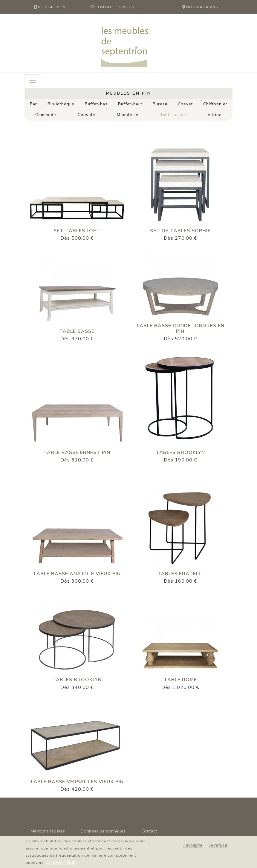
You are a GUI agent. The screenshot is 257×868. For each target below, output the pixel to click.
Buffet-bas (96, 104)
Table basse (173, 115)
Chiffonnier (215, 104)
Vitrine (215, 115)
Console (87, 115)
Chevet (185, 104)
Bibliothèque (61, 104)
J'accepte (193, 848)
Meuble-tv (128, 115)
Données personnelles (103, 831)
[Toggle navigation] (33, 80)
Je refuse (218, 848)
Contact (149, 831)
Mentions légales (48, 831)
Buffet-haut (130, 104)
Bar (33, 104)
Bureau (160, 104)
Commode (46, 115)
